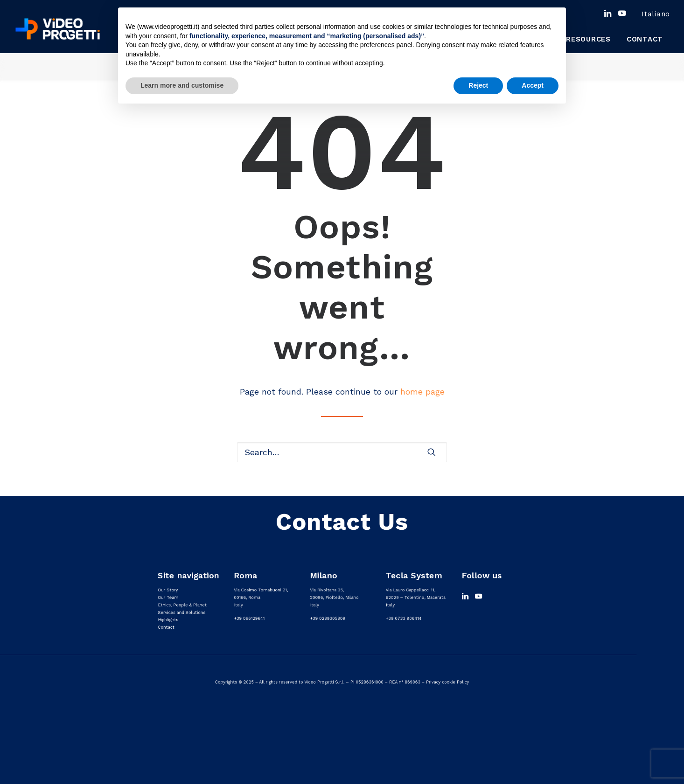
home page (422, 392)
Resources (588, 39)
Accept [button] (533, 85)
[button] (608, 13)
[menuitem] (649, 14)
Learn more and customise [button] (182, 85)
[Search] (342, 452)
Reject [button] (478, 85)
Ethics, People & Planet (182, 605)
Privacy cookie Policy (447, 682)
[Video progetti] (57, 29)
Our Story (168, 590)
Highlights (168, 620)
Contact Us (342, 522)
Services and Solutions (181, 612)
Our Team (168, 598)
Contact (645, 39)
